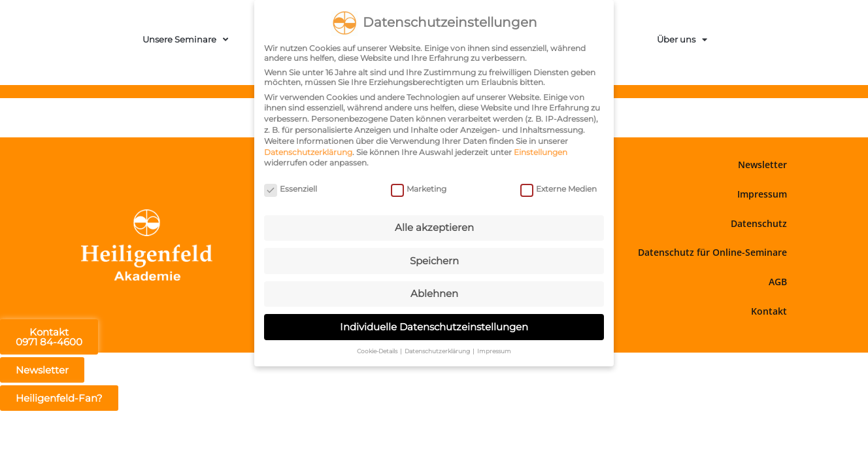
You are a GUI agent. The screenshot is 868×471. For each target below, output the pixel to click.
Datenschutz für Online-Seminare (712, 252)
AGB (778, 282)
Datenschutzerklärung (308, 150)
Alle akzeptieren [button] (434, 226)
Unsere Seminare (185, 40)
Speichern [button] (434, 259)
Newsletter (762, 165)
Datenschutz (759, 223)
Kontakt (769, 311)
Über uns (682, 40)
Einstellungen (541, 150)
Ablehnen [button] (434, 292)
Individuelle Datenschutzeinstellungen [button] (434, 325)
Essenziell (291, 187)
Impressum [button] (494, 350)
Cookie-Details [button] (378, 350)
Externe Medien (559, 187)
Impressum (762, 194)
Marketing (419, 187)
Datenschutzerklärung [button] (438, 350)
